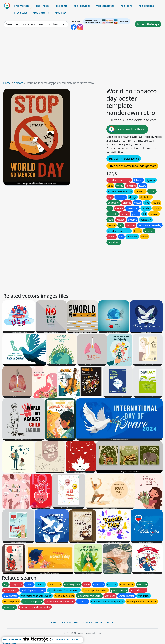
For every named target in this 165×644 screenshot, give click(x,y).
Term (77, 623)
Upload (76, 21)
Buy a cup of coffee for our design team (132, 166)
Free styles (21, 13)
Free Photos (42, 6)
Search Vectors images (20, 24)
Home (7, 83)
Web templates (105, 6)
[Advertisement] (82, 57)
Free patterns (41, 13)
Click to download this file (127, 129)
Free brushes (146, 6)
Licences (66, 623)
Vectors (19, 83)
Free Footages (81, 6)
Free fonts (61, 6)
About (98, 623)
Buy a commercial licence (124, 159)
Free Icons (126, 6)
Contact (110, 623)
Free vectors (22, 6)
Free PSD (60, 13)
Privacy (87, 623)
